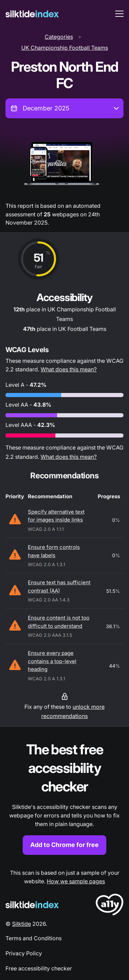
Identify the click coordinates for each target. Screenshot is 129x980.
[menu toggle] (119, 14)
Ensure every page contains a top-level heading (52, 661)
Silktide (21, 924)
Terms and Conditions (34, 938)
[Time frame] (64, 108)
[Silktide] (32, 14)
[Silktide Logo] (32, 905)
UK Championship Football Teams (65, 48)
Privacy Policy (24, 953)
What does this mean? (69, 369)
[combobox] (64, 108)
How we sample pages (76, 881)
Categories (59, 37)
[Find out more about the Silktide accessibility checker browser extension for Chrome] (64, 797)
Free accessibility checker (39, 968)
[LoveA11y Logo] (110, 906)
